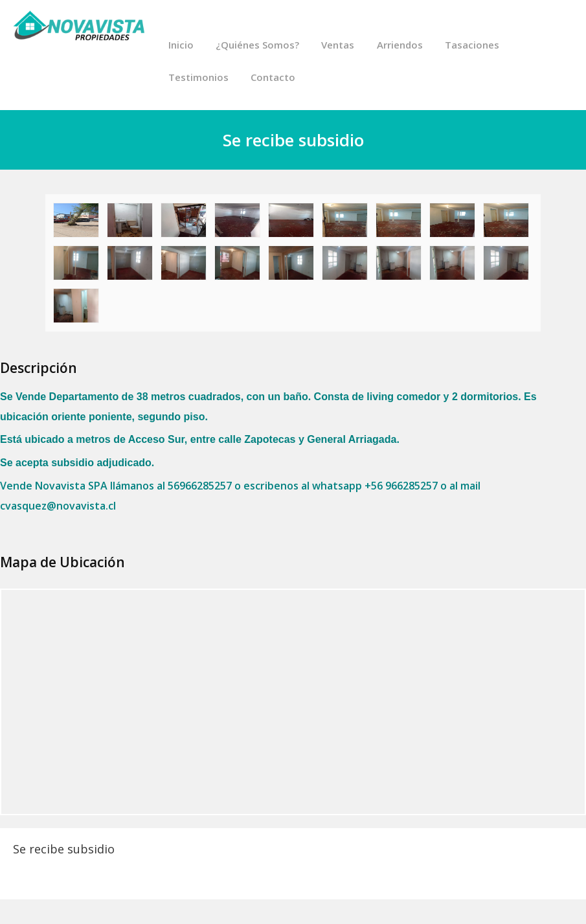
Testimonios (198, 78)
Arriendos (399, 45)
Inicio (180, 45)
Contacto (272, 78)
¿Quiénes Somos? (257, 45)
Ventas (337, 45)
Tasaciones (471, 45)
